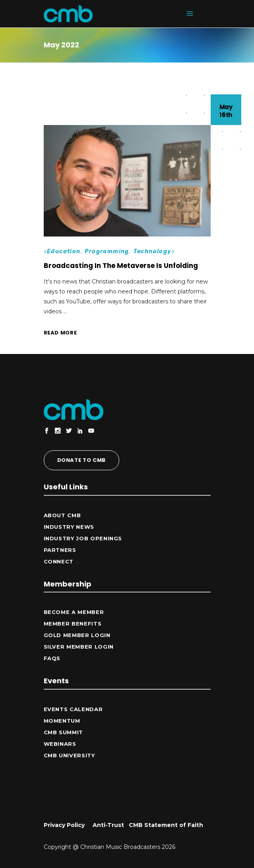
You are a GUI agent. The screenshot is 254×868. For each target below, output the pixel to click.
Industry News (69, 527)
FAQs (52, 658)
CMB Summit (64, 732)
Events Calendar (73, 709)
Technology (152, 251)
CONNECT (59, 561)
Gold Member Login (77, 635)
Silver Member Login (79, 647)
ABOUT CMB (62, 515)
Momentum (62, 721)
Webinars (60, 744)
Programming (107, 251)
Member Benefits (73, 624)
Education (64, 251)
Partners (60, 550)
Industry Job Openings (83, 538)
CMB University (69, 755)
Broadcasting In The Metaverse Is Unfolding (121, 266)
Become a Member (74, 612)
